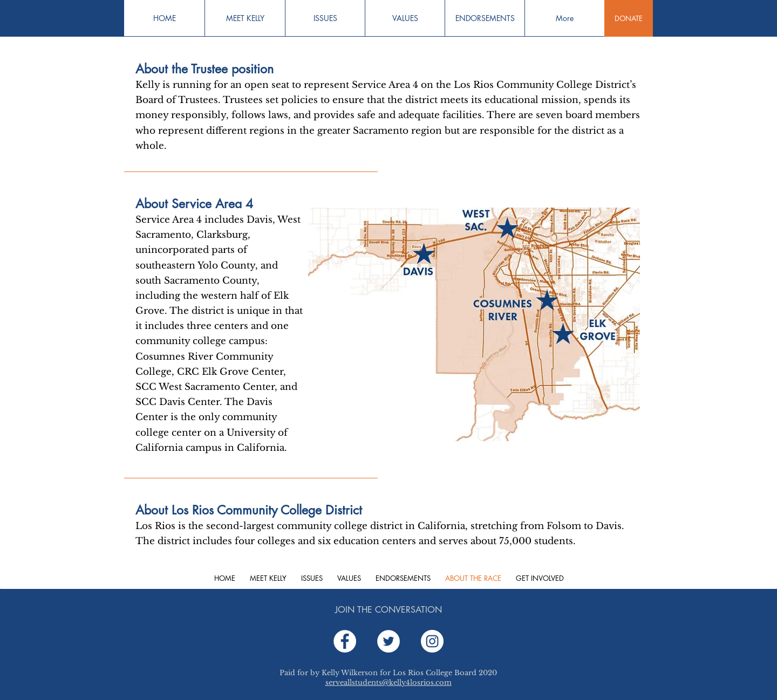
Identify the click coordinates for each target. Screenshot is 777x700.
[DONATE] (629, 18)
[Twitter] (388, 641)
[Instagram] (432, 641)
